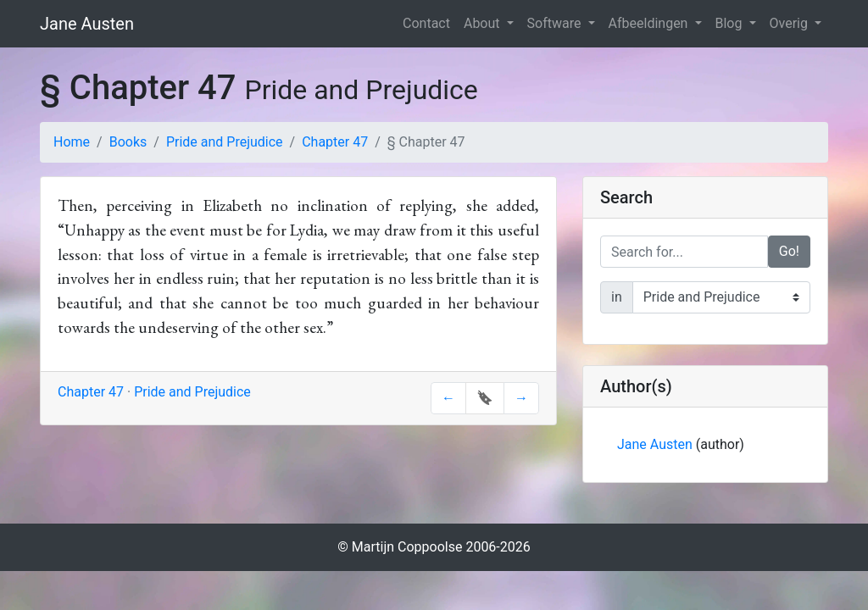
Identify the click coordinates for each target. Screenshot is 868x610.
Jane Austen (87, 24)
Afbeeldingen (650, 23)
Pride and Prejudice (225, 142)
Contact (426, 23)
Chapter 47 (335, 142)
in (617, 297)
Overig (790, 23)
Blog (731, 23)
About (484, 23)
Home (72, 142)
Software (556, 23)
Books (128, 142)
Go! (789, 251)
